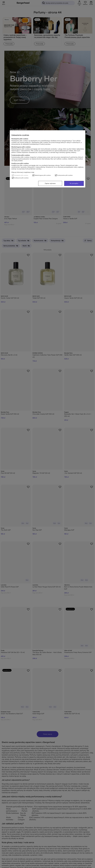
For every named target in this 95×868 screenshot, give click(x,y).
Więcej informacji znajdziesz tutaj (23, 172)
